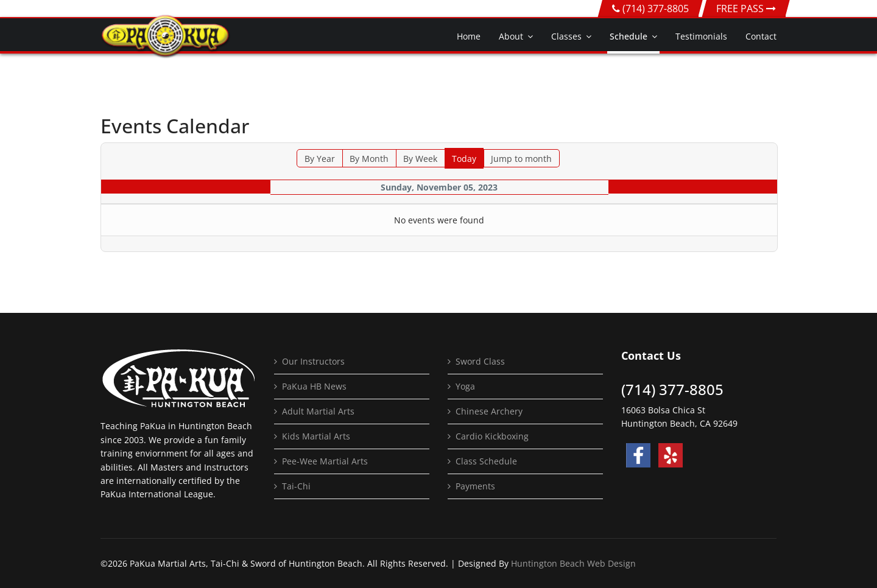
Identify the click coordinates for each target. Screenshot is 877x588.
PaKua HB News (314, 386)
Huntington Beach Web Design (573, 563)
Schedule (629, 36)
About (511, 36)
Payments (475, 486)
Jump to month (521, 159)
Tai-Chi (296, 486)
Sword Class (480, 361)
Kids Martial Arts (316, 436)
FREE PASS (746, 9)
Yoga (465, 386)
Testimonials (701, 36)
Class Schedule (486, 461)
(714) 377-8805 (656, 9)
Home (469, 36)
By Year (320, 159)
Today (464, 159)
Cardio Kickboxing (492, 436)
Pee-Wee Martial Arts (325, 461)
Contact (761, 36)
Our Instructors (313, 361)
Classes (566, 36)
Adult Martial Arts (318, 411)
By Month (369, 159)
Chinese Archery (489, 411)
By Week (420, 159)
